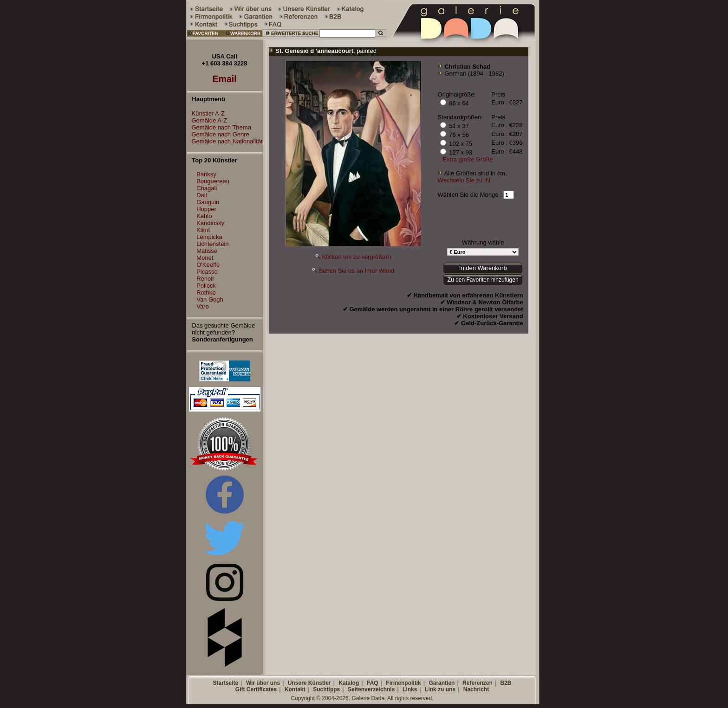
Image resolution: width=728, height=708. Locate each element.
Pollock (206, 286)
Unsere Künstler (309, 683)
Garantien (442, 683)
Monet (205, 258)
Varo (203, 306)
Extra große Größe (468, 159)
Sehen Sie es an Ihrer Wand (356, 271)
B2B (506, 683)
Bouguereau (213, 181)
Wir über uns (263, 683)
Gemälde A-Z (207, 120)
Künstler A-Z (206, 113)
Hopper (206, 209)
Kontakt (295, 689)
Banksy (206, 174)
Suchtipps (326, 689)
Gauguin (208, 202)
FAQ (373, 683)
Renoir (205, 279)
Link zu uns (440, 689)
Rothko (206, 293)
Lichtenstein (212, 244)
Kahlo (204, 216)
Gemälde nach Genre (218, 134)
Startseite (225, 683)
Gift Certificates (256, 689)
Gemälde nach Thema (219, 127)
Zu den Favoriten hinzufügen (483, 280)
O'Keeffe (208, 265)
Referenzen (478, 683)
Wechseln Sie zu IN (464, 180)
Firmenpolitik (403, 683)
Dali (201, 195)
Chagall (207, 188)
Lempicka (209, 237)
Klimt (203, 230)
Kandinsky (210, 223)
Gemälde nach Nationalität (225, 141)
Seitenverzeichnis (371, 689)
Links (410, 689)
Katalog (349, 683)
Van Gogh (210, 299)
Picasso (207, 272)
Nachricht (476, 689)
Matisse (207, 251)
